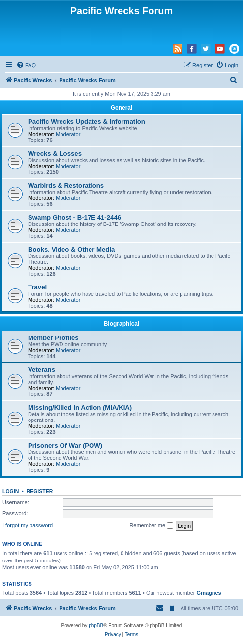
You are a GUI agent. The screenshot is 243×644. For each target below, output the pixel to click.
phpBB (96, 626)
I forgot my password (28, 525)
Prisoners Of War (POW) (65, 445)
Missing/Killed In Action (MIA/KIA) (80, 407)
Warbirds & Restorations (66, 185)
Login (11, 491)
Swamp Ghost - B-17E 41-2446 (75, 217)
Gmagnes (209, 593)
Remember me (151, 526)
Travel (37, 287)
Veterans (42, 370)
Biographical (122, 324)
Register (40, 491)
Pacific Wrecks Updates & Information (87, 122)
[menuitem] (26, 65)
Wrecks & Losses (55, 154)
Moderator (68, 134)
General (122, 108)
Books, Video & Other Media (71, 249)
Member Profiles (53, 338)
